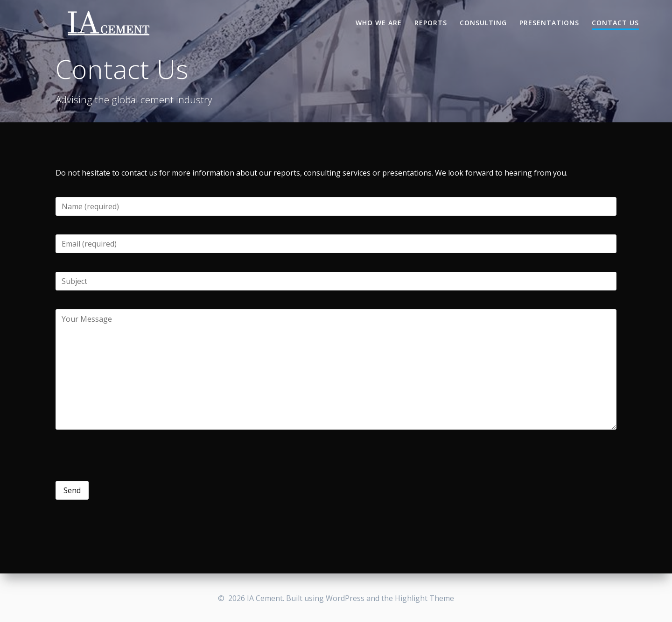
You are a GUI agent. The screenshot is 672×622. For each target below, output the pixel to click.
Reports (431, 23)
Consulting (483, 23)
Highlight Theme (424, 598)
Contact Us (615, 23)
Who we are (379, 23)
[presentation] (126, 455)
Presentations (549, 23)
